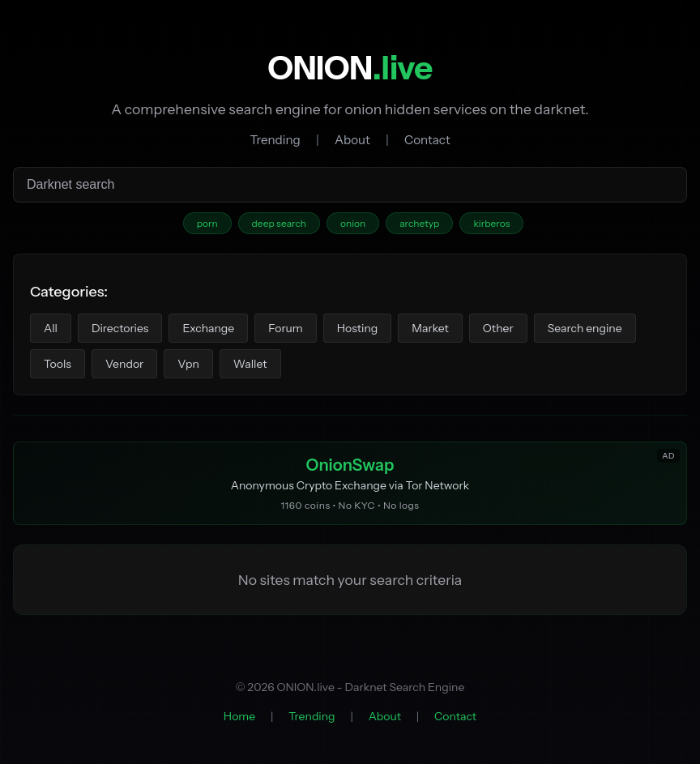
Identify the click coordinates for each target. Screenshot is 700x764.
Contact (427, 140)
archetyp (419, 223)
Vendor (124, 364)
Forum (285, 328)
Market (430, 328)
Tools (58, 364)
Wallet (250, 364)
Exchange (208, 328)
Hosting (358, 328)
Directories (120, 328)
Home (239, 716)
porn (207, 223)
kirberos (491, 223)
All (51, 328)
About (352, 140)
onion (353, 223)
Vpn (188, 364)
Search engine (585, 328)
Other (498, 328)
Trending (275, 140)
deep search (279, 223)
